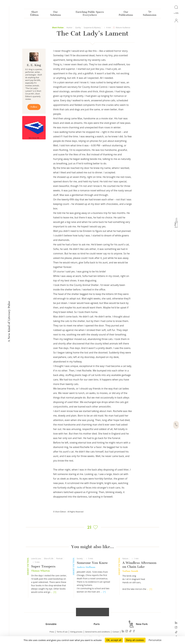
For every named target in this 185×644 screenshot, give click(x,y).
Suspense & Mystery (92, 28)
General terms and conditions (97, 632)
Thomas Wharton (40, 571)
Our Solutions (56, 14)
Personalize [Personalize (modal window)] (155, 640)
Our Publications (126, 14)
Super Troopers (43, 566)
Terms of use (62, 632)
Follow (34, 107)
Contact (116, 632)
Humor (69, 28)
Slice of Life (49, 559)
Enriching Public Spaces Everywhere (90, 14)
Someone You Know (92, 563)
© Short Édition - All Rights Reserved (68, 512)
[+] (55, 592)
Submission (150, 14)
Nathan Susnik (130, 571)
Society (80, 559)
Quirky (78, 28)
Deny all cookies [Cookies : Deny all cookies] (135, 640)
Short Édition (34, 14)
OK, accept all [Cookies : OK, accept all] (114, 640)
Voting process (76, 632)
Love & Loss (36, 559)
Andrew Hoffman (86, 567)
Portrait (59, 559)
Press (52, 632)
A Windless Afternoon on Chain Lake (139, 565)
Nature (125, 559)
